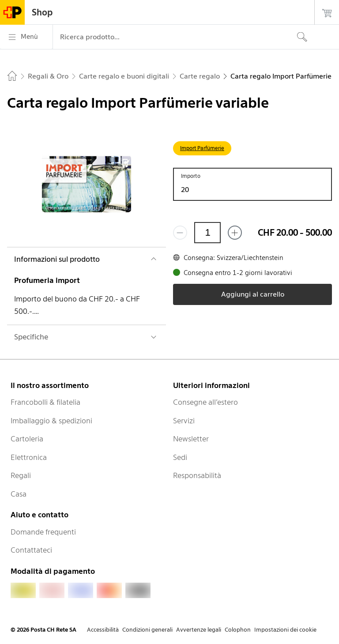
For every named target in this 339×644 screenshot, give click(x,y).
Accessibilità (103, 630)
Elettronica (29, 457)
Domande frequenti (43, 532)
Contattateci (31, 550)
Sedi (180, 457)
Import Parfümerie (202, 148)
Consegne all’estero (205, 402)
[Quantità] (207, 233)
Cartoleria (27, 439)
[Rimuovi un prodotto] (180, 233)
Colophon (238, 630)
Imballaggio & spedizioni (51, 421)
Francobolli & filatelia (45, 402)
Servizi (184, 421)
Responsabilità (197, 475)
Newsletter (191, 439)
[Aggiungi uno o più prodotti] (235, 233)
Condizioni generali (147, 630)
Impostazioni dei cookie (285, 630)
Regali (21, 475)
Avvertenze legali (199, 630)
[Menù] (26, 37)
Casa (19, 494)
